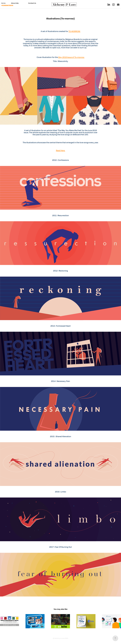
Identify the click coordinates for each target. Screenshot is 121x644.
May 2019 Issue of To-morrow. (71, 57)
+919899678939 (7, 5)
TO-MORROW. (74, 31)
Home (3, 3)
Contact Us (32, 3)
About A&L (15, 3)
